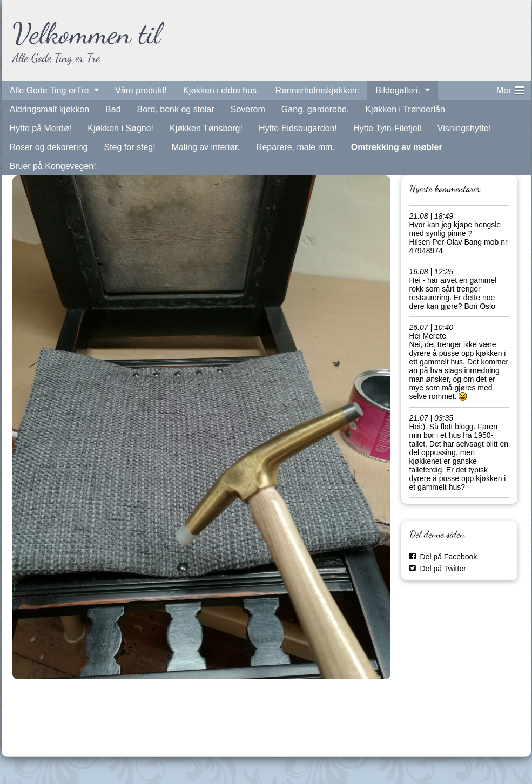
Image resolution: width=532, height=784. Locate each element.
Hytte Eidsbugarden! (298, 128)
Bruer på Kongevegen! (53, 166)
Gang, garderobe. (315, 109)
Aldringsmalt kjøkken (50, 109)
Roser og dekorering (49, 147)
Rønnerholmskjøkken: (318, 90)
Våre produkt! (141, 90)
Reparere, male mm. (295, 147)
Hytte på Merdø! (41, 128)
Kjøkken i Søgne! (120, 128)
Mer (510, 89)
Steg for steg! (129, 147)
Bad (113, 109)
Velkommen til (87, 33)
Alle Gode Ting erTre (49, 90)
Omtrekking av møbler (397, 147)
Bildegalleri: (398, 90)
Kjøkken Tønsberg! (206, 128)
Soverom (248, 109)
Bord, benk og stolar (176, 109)
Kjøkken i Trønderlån (405, 109)
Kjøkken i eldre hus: (221, 90)
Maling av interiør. (206, 147)
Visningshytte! (464, 128)
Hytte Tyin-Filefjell (387, 128)
